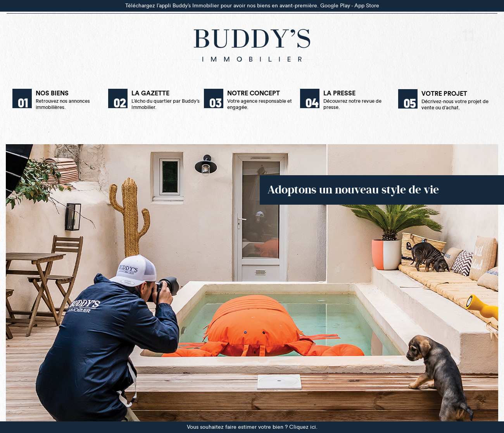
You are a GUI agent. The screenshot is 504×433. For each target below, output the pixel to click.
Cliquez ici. (303, 427)
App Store (367, 6)
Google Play (335, 6)
